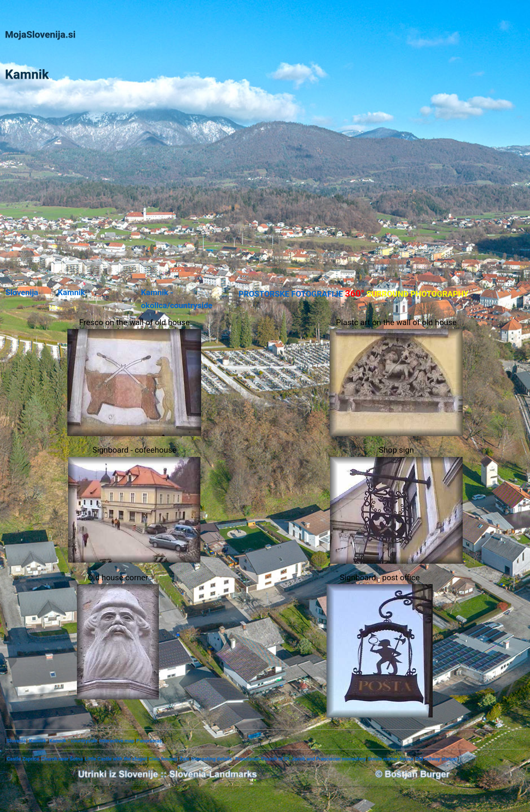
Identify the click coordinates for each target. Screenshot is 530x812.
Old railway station (436, 759)
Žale (184, 759)
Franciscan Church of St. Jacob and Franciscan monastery (301, 759)
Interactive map (117, 741)
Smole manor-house (391, 759)
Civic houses (163, 759)
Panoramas (149, 741)
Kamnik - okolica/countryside (177, 299)
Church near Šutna (62, 759)
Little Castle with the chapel (116, 759)
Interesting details (212, 759)
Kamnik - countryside (73, 741)
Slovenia (16, 741)
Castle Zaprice (23, 759)
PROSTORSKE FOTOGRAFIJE (353, 294)
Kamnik (71, 292)
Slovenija (22, 292)
